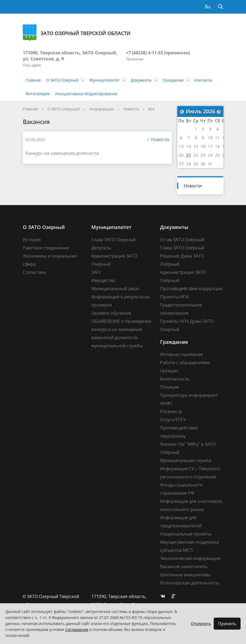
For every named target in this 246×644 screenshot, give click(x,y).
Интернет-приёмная (182, 354)
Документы (141, 80)
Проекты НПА (175, 297)
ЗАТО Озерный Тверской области (77, 33)
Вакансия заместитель (184, 566)
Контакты (203, 80)
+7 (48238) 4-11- (142, 53)
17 (210, 146)
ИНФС (166, 403)
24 (210, 155)
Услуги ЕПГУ (173, 420)
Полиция (170, 387)
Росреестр (171, 411)
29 (196, 164)
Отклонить (201, 623)
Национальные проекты (186, 534)
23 (203, 155)
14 (189, 146)
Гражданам (173, 80)
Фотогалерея (38, 94)
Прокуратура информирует (189, 395)
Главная (33, 80)
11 (217, 138)
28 (189, 164)
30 (203, 164)
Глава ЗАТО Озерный (113, 240)
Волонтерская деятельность (190, 583)
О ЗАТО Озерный (62, 80)
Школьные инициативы (185, 575)
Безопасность (175, 379)
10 (210, 138)
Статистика (34, 272)
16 (203, 146)
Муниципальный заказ (115, 289)
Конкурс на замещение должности (62, 153)
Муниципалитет (105, 80)
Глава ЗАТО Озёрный (182, 248)
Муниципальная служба (186, 460)
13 (181, 146)
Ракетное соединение (46, 248)
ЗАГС (96, 272)
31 (210, 164)
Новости (131, 109)
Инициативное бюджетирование (86, 94)
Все (151, 109)
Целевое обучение (111, 313)
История (32, 240)
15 (196, 146)
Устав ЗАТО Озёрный (182, 240)
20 (181, 155)
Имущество (103, 280)
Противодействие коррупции (191, 289)
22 (196, 155)
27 (181, 164)
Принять (227, 624)
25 (217, 155)
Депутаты (101, 248)
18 (217, 146)
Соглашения (77, 629)
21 (189, 155)
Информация (102, 109)
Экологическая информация (190, 558)
